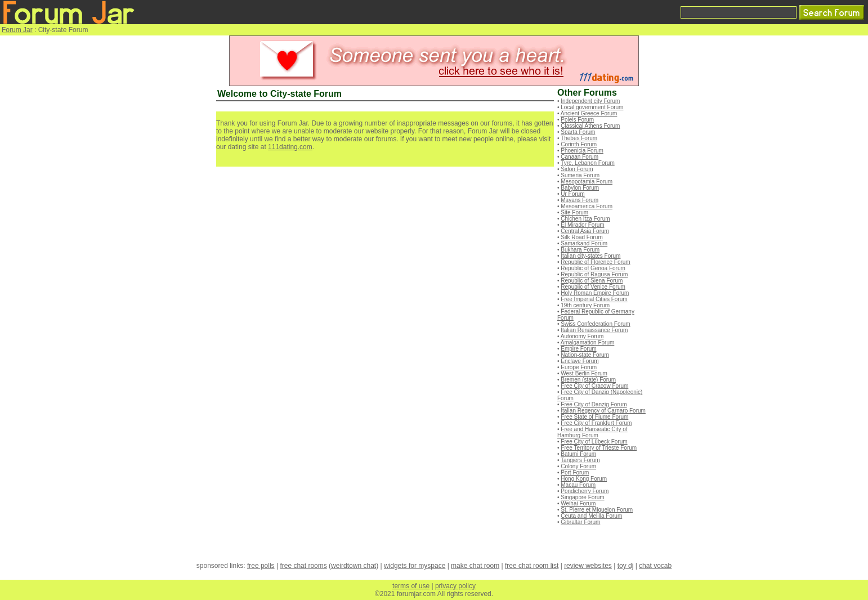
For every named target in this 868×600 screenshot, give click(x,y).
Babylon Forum (580, 188)
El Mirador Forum (582, 225)
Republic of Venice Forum (593, 287)
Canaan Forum (580, 157)
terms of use (411, 586)
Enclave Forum (580, 361)
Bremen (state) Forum (588, 380)
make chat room (475, 566)
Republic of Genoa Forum (593, 268)
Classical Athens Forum (590, 126)
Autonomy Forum (582, 336)
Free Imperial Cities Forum (594, 299)
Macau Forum (578, 485)
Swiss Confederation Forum (595, 324)
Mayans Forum (580, 200)
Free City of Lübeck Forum (594, 442)
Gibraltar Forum (580, 522)
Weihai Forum (578, 503)
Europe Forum (579, 367)
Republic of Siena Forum (592, 281)
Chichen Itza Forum (585, 219)
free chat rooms (303, 566)
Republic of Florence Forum (595, 262)
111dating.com (290, 147)
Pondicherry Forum (585, 491)
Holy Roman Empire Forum (595, 293)
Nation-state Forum (585, 355)
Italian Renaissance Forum (594, 330)
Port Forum (575, 473)
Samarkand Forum (584, 243)
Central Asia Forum (585, 231)
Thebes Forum (579, 138)
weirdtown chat (354, 566)
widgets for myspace (415, 566)
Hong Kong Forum (584, 479)
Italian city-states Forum (590, 256)
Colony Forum (578, 466)
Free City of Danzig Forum (594, 404)
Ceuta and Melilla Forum (591, 516)
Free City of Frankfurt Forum (596, 423)
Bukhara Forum (580, 250)
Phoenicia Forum (582, 151)
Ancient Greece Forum (589, 113)
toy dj (626, 566)
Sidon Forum (577, 169)
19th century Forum (585, 305)
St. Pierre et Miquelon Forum (597, 510)
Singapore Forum (582, 497)
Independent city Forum (590, 101)
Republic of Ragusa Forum (594, 274)
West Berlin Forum (584, 373)
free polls (261, 566)
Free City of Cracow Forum (594, 386)
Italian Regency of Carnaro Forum (603, 411)
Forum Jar (17, 30)
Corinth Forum (579, 144)
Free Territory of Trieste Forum (599, 448)
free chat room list (532, 566)
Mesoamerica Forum (587, 206)
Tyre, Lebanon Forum (588, 163)
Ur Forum (572, 194)
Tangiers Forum (580, 460)
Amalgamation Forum (588, 342)
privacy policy (455, 586)
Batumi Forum (578, 454)
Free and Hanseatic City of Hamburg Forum (592, 432)
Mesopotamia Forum (587, 182)
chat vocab (655, 566)
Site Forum (574, 212)
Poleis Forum (577, 120)
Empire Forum (578, 349)
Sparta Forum (578, 132)
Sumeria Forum (580, 175)
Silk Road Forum (581, 237)
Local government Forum (592, 107)
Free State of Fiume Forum (594, 417)
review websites (588, 566)
